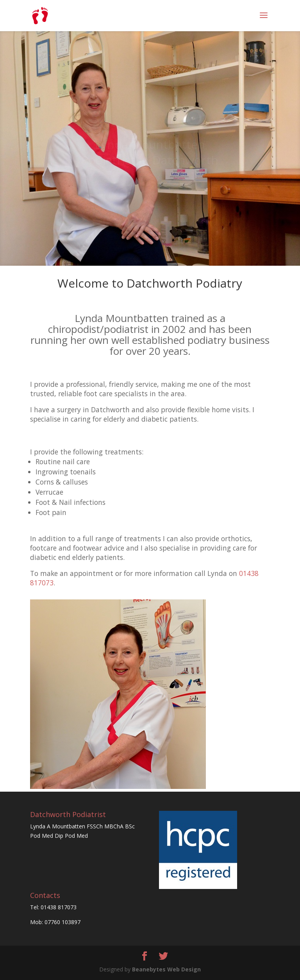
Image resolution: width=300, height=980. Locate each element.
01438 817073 (59, 907)
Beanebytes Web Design (166, 969)
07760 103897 (62, 922)
